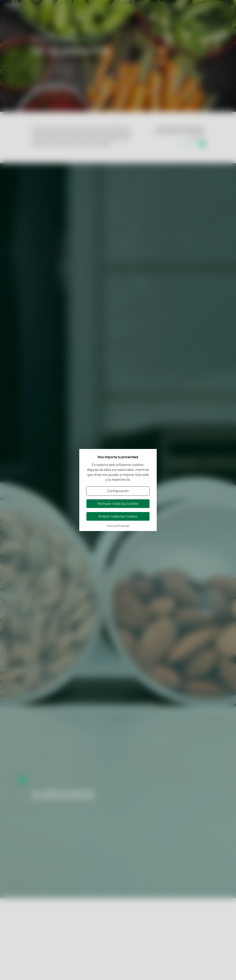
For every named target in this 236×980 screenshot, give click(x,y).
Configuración (118, 491)
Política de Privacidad (118, 526)
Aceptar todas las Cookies (118, 516)
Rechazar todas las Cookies (118, 503)
